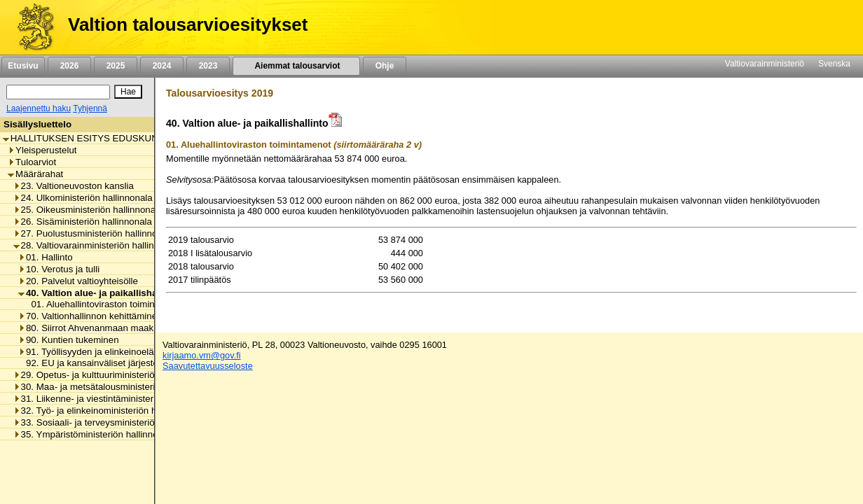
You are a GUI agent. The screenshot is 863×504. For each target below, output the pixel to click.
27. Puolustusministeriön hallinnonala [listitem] (94, 233)
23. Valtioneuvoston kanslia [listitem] (74, 186)
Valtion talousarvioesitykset (188, 24)
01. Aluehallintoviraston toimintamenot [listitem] (106, 304)
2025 (116, 66)
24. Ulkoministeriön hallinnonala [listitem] (83, 198)
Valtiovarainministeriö (765, 64)
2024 (162, 66)
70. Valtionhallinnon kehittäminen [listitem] (90, 316)
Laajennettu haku (39, 108)
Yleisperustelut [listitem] (42, 150)
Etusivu (23, 66)
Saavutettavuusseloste (208, 366)
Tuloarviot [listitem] (32, 162)
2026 (69, 66)
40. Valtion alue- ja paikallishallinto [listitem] (99, 293)
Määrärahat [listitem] (35, 174)
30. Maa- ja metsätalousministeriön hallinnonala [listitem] (116, 387)
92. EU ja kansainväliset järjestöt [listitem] (90, 363)
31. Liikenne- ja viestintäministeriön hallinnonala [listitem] (116, 399)
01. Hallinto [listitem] (46, 257)
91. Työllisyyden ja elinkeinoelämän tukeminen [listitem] (118, 352)
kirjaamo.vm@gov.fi (202, 355)
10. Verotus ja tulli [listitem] (59, 269)
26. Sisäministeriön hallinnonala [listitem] (83, 222)
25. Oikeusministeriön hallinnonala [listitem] (88, 210)
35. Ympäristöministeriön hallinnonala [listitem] (95, 434)
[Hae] (128, 92)
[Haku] (58, 92)
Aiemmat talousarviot (296, 66)
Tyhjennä (90, 108)
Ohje (385, 66)
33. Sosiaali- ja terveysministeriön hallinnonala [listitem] (113, 422)
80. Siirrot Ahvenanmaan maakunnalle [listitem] (101, 328)
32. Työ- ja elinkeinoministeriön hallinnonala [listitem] (108, 411)
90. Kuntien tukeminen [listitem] (69, 340)
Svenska (834, 64)
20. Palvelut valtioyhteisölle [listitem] (78, 281)
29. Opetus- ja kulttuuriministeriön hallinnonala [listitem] (113, 375)
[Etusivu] (30, 27)
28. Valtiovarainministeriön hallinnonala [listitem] (98, 245)
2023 (208, 66)
